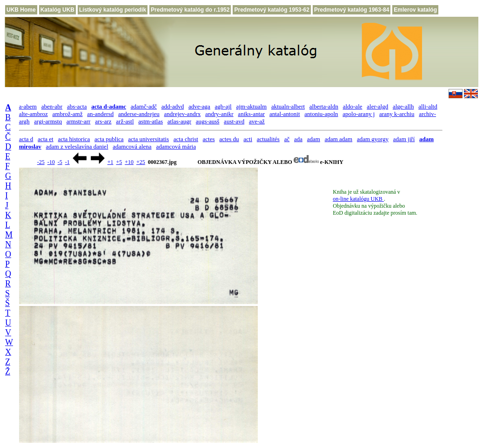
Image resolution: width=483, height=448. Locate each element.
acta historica (74, 139)
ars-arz (103, 121)
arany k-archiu (397, 114)
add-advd (173, 106)
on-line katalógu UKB (358, 199)
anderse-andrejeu (139, 114)
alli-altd (428, 106)
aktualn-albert (288, 106)
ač (287, 139)
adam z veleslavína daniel (77, 146)
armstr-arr (79, 121)
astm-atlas (151, 121)
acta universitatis (148, 139)
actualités (268, 139)
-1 (67, 162)
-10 (51, 162)
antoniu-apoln (321, 114)
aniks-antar (251, 114)
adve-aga (199, 106)
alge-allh (403, 106)
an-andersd (100, 114)
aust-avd (234, 121)
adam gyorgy (373, 139)
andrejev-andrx (183, 114)
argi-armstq (48, 121)
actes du (229, 139)
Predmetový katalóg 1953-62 (272, 10)
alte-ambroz (34, 114)
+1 (111, 162)
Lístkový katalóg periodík (113, 10)
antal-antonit (285, 114)
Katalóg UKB (57, 10)
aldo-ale (353, 106)
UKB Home (21, 10)
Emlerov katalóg (415, 10)
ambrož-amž (68, 114)
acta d (26, 139)
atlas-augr (179, 121)
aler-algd (377, 106)
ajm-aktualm (251, 106)
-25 (41, 162)
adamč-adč (144, 106)
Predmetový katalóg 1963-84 (352, 10)
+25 (141, 162)
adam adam (339, 139)
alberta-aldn (324, 106)
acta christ (186, 139)
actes (209, 139)
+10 (129, 162)
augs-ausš (208, 121)
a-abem (28, 106)
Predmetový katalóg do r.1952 (190, 10)
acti (248, 139)
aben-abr (52, 106)
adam (314, 139)
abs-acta (77, 106)
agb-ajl (223, 106)
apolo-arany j (359, 114)
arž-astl (125, 121)
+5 (119, 162)
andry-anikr (219, 114)
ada (298, 139)
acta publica (109, 139)
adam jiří (404, 139)
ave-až (257, 121)
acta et (46, 139)
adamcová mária (176, 146)
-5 (60, 162)
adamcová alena (132, 146)
